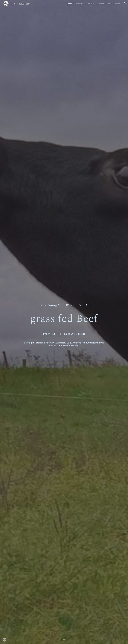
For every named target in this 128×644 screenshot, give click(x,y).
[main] (64, 322)
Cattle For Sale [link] (104, 4)
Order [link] (78, 4)
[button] (125, 3)
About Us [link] (90, 4)
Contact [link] (117, 4)
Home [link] (69, 4)
